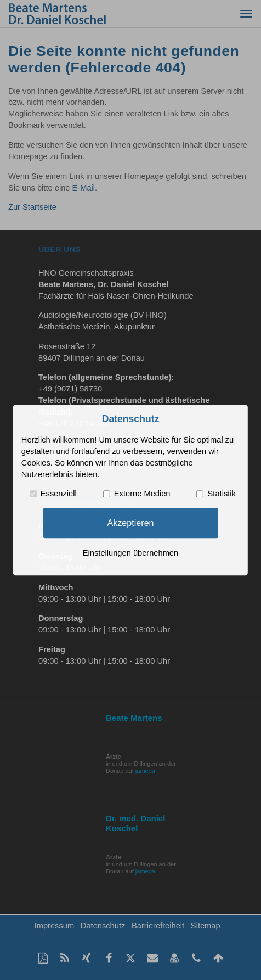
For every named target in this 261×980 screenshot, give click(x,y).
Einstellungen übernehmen (130, 553)
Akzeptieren (130, 523)
